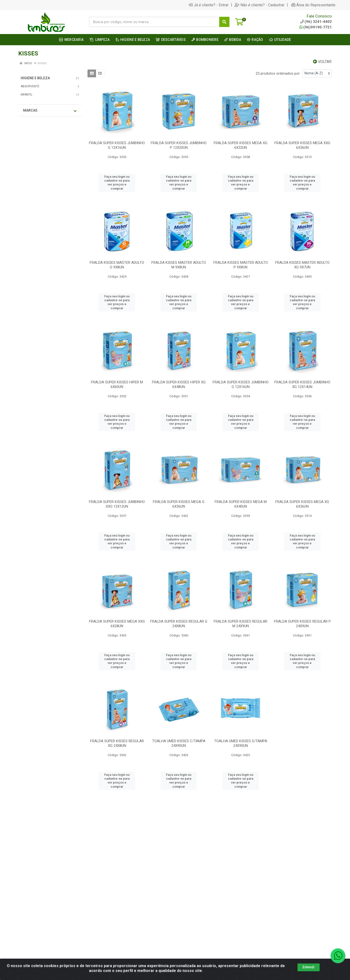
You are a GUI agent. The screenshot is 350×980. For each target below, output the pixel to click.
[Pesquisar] (224, 22)
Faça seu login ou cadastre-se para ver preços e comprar (117, 183)
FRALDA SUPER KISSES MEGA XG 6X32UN (241, 145)
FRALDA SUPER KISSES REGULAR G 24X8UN (179, 624)
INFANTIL (26, 95)
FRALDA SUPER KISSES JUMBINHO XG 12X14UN (302, 384)
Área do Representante (313, 5)
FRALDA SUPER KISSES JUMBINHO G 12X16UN (117, 145)
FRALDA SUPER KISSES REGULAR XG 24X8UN (117, 743)
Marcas (50, 111)
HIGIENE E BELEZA (35, 78)
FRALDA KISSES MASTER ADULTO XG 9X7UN (302, 265)
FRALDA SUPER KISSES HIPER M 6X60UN (117, 384)
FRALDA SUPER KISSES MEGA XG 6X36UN (302, 504)
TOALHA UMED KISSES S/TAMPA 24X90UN (241, 743)
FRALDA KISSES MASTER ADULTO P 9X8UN (241, 265)
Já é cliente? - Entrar (209, 5)
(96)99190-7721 (316, 27)
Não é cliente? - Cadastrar (259, 5)
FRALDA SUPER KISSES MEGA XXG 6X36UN (302, 145)
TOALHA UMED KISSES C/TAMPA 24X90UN (179, 743)
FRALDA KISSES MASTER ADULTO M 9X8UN (179, 265)
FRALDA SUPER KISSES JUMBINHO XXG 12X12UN (117, 504)
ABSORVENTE (30, 86)
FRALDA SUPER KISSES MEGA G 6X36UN (179, 504)
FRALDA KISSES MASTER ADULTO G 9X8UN (117, 265)
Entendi (309, 967)
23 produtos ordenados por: (278, 73)
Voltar (322, 62)
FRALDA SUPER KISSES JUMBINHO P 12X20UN (179, 145)
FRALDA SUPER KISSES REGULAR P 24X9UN (302, 624)
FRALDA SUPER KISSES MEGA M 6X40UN (241, 504)
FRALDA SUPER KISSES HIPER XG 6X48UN (179, 384)
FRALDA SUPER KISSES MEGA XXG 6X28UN (117, 624)
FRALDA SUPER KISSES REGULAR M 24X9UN (241, 624)
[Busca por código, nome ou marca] (154, 22)
